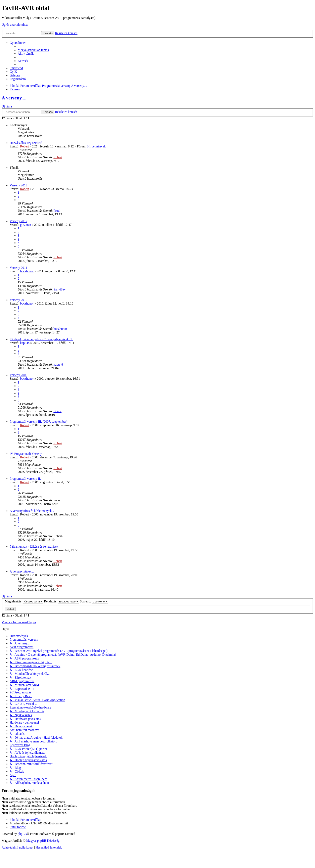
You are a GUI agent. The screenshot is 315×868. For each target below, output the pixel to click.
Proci (57, 211)
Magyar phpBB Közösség (43, 841)
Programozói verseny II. (25, 479)
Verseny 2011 (18, 268)
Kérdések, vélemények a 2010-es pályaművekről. (41, 339)
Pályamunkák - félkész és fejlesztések (34, 546)
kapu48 (25, 343)
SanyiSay (59, 289)
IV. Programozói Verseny (26, 454)
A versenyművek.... (22, 571)
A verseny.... (14, 98)
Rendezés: (62, 601)
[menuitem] (33, 50)
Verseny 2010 (18, 300)
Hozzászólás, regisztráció (26, 143)
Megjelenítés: (24, 601)
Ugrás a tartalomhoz (15, 25)
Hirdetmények (96, 146)
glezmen (26, 225)
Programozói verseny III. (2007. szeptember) (39, 422)
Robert (25, 146)
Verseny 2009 (18, 375)
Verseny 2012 (18, 221)
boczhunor (27, 271)
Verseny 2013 (18, 185)
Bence (57, 411)
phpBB (22, 834)
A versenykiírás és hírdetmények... (32, 511)
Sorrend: (94, 601)
